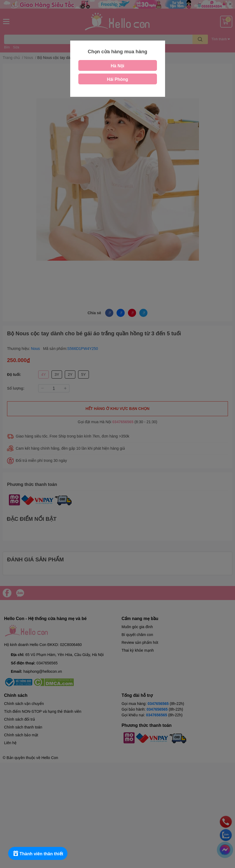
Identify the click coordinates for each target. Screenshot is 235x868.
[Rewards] (38, 853)
